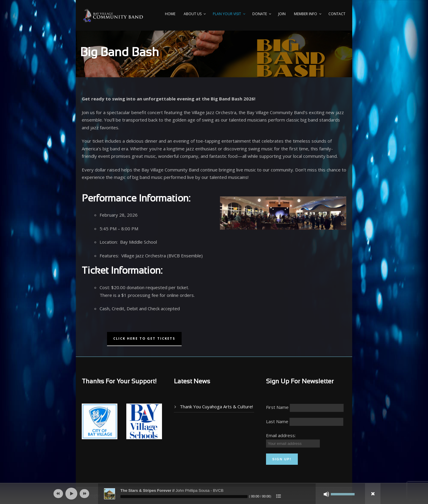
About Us (193, 14)
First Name (277, 407)
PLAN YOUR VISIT (227, 14)
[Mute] (326, 494)
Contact (337, 14)
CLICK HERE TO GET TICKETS (144, 338)
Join (282, 14)
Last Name (277, 421)
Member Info (306, 14)
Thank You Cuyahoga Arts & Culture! (216, 407)
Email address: (281, 435)
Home (170, 14)
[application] (214, 494)
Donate (260, 14)
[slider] (184, 497)
